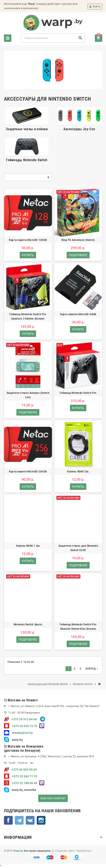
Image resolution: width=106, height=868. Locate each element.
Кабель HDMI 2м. (78, 472)
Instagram (41, 820)
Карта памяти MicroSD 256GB (28, 472)
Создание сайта (65, 851)
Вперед (92, 669)
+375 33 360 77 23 (21, 776)
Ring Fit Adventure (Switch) (78, 240)
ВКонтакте (30, 820)
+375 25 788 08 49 (21, 783)
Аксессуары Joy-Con (79, 129)
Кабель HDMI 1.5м (28, 546)
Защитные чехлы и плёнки (27, 129)
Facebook (8, 820)
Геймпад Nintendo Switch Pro (78, 393)
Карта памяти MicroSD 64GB (78, 314)
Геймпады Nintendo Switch (27, 160)
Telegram (19, 820)
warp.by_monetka (20, 790)
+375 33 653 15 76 (21, 726)
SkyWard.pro (84, 851)
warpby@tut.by (18, 733)
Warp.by (18, 851)
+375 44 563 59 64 (20, 770)
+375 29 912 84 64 (20, 719)
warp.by (17, 740)
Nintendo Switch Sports (28, 624)
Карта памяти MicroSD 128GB (28, 240)
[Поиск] (53, 38)
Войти (95, 6)
